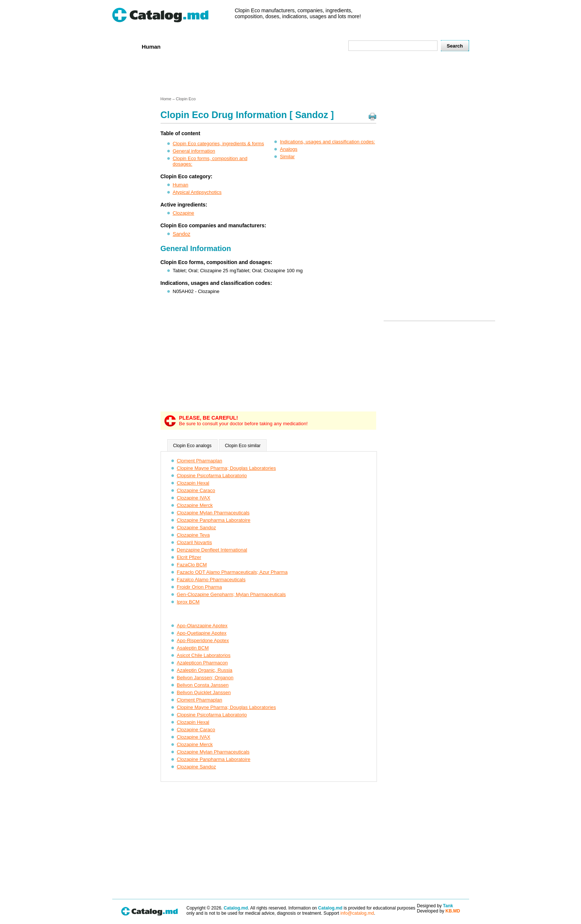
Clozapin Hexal (193, 483)
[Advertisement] (290, 75)
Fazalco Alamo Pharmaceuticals (211, 580)
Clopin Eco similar (243, 446)
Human (151, 47)
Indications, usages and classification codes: (327, 142)
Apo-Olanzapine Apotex (202, 626)
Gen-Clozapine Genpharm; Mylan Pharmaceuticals (231, 594)
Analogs (289, 149)
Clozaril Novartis (195, 542)
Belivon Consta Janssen (203, 685)
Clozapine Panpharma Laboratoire (214, 520)
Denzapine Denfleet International (212, 550)
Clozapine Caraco (196, 490)
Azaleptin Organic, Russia (205, 670)
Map (326, 46)
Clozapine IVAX (194, 498)
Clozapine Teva (193, 535)
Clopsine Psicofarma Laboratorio (212, 476)
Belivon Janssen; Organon (205, 678)
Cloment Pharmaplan (200, 461)
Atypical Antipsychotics (197, 192)
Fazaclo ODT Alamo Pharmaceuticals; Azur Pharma (232, 572)
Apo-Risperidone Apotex (203, 640)
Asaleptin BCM (193, 648)
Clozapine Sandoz (197, 528)
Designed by (435, 906)
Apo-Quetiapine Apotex (202, 633)
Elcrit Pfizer (189, 557)
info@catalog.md (357, 913)
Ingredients (259, 46)
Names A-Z (297, 46)
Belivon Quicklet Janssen (204, 692)
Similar (287, 157)
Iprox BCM (188, 602)
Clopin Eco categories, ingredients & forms (219, 144)
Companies (220, 46)
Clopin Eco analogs (192, 446)
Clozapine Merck (195, 505)
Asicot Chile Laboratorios (204, 655)
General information (194, 151)
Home (125, 46)
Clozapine (184, 213)
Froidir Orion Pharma (199, 587)
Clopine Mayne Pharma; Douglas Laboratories (227, 468)
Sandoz (182, 234)
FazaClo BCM (192, 565)
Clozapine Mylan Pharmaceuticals (213, 513)
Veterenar (183, 46)
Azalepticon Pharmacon (202, 663)
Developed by (439, 911)
